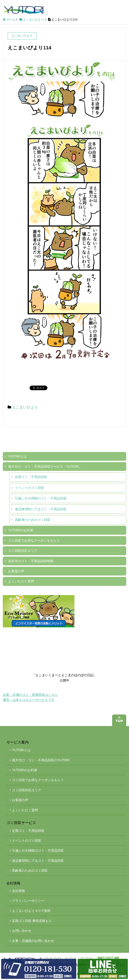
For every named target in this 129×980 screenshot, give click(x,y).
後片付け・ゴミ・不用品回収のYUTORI (41, 760)
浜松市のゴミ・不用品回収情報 (31, 561)
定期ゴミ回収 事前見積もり (32, 921)
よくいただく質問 (21, 581)
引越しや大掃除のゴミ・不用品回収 (41, 498)
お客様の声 (16, 571)
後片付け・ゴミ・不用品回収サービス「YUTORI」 (45, 466)
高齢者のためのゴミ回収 (33, 520)
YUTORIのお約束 (21, 530)
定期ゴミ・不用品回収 (31, 477)
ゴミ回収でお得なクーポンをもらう (34, 540)
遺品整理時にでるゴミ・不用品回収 (41, 509)
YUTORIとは (17, 456)
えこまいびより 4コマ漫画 (31, 911)
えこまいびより (25, 407)
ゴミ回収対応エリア (23, 551)
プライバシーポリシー (28, 901)
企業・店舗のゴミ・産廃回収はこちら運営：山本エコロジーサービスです (30, 697)
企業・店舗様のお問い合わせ (33, 941)
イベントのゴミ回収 (29, 488)
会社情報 (18, 891)
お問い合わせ (22, 931)
